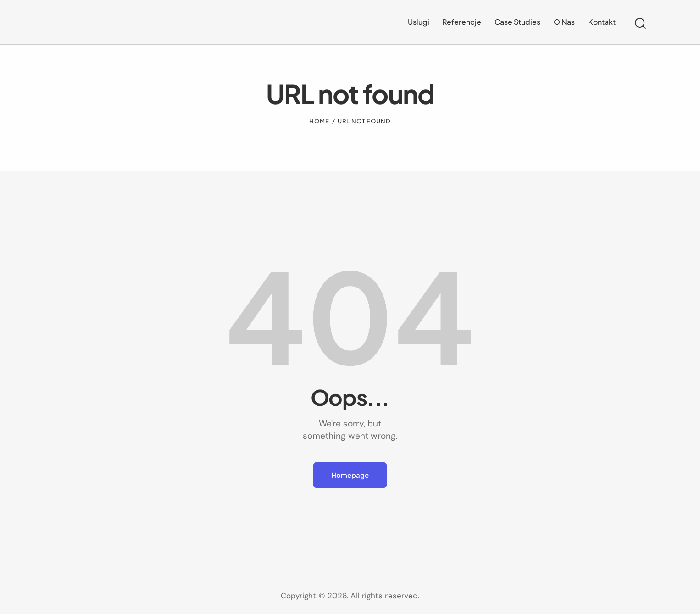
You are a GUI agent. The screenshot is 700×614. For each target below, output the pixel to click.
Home (319, 121)
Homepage (350, 475)
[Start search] (640, 24)
